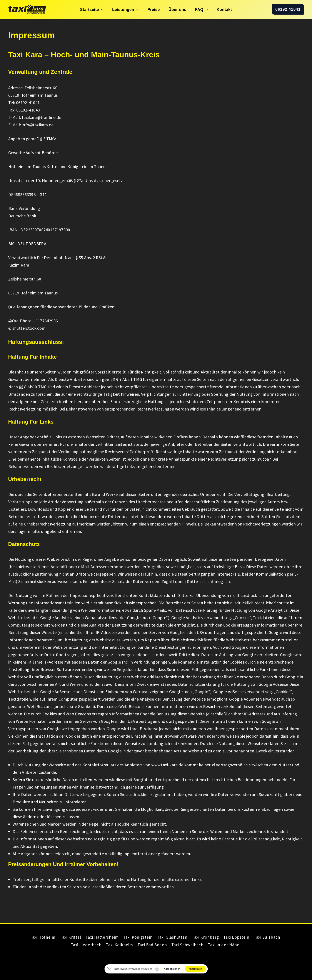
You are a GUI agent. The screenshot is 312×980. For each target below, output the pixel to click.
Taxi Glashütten (173, 937)
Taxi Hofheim (29, 937)
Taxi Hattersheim (95, 937)
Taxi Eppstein (244, 937)
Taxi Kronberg (210, 937)
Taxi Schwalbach (190, 945)
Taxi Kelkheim (115, 945)
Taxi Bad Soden (151, 945)
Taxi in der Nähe (229, 945)
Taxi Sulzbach (279, 937)
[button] (112, 10)
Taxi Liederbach (78, 945)
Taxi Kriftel (60, 937)
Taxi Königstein (135, 937)
